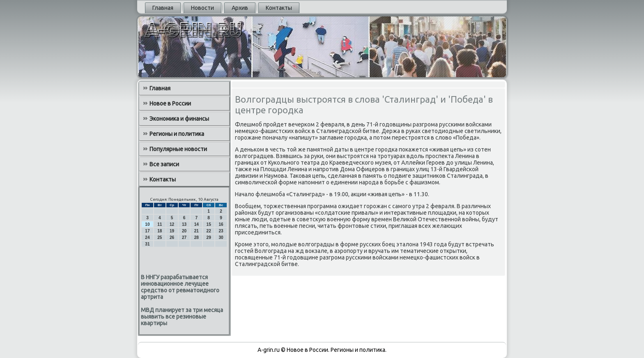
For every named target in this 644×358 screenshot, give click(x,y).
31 (147, 244)
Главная (163, 8)
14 (197, 224)
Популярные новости (178, 149)
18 (160, 231)
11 (160, 224)
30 (221, 238)
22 (209, 231)
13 (184, 224)
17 (147, 231)
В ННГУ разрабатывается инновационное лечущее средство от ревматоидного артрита (180, 287)
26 (172, 238)
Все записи (164, 164)
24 (147, 238)
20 (184, 231)
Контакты (279, 8)
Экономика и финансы (179, 119)
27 (184, 238)
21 (197, 231)
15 (209, 224)
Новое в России (170, 103)
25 (160, 238)
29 (209, 238)
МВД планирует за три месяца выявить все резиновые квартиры (182, 317)
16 (221, 224)
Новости (202, 8)
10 (147, 224)
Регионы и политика (177, 134)
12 (172, 224)
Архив (240, 8)
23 (221, 231)
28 (197, 238)
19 (172, 231)
